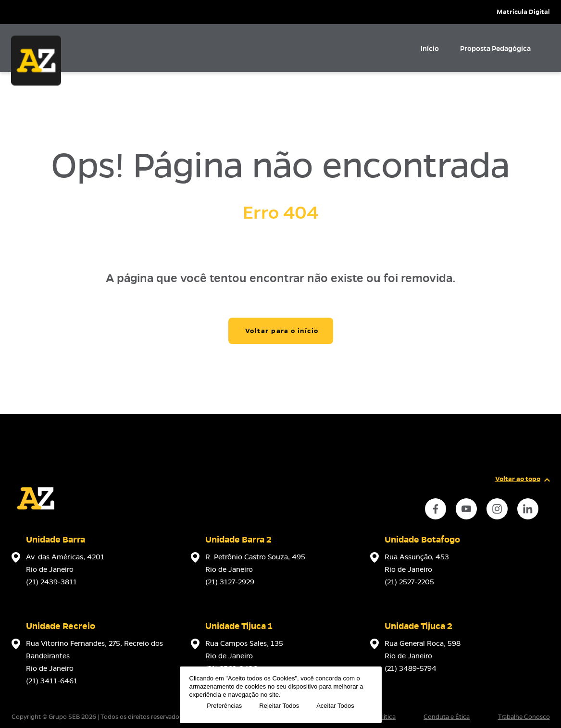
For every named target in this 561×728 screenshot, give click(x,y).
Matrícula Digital (523, 12)
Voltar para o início (282, 331)
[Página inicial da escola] (36, 520)
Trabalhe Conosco (524, 717)
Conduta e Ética (447, 717)
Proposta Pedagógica (495, 49)
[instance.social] (436, 509)
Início (430, 49)
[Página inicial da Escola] (36, 61)
